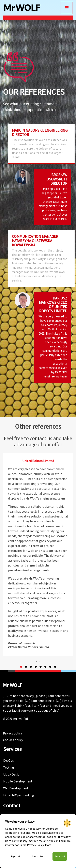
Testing (9, 767)
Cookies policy (13, 740)
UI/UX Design (12, 774)
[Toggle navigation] (67, 8)
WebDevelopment (16, 788)
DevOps (9, 760)
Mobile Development (18, 781)
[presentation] (37, 661)
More (48, 845)
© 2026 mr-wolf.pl (16, 719)
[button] (21, 667)
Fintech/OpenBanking (19, 795)
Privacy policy (12, 733)
